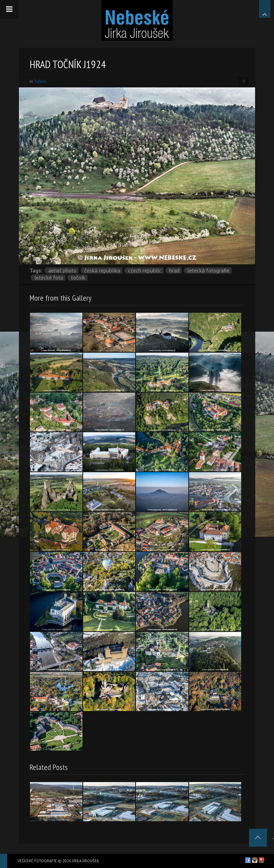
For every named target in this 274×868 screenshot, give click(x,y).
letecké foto (49, 278)
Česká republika (102, 270)
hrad (174, 270)
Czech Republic (145, 270)
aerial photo (62, 270)
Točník (40, 81)
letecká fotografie (208, 270)
